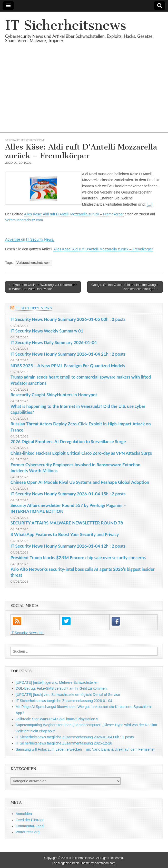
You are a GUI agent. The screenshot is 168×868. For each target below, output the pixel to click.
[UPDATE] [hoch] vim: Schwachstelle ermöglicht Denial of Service (68, 695)
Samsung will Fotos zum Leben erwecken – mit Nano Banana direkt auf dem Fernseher (85, 749)
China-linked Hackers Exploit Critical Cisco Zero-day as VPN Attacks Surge (81, 453)
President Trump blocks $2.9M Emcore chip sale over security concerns (78, 558)
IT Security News (33, 308)
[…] (150, 204)
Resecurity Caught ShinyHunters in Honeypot (54, 395)
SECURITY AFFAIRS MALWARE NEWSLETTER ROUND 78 (67, 523)
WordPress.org (28, 832)
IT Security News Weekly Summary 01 (47, 331)
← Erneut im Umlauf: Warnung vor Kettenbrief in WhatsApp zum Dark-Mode (42, 287)
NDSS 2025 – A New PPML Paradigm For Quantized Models (68, 366)
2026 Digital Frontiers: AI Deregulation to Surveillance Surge (68, 441)
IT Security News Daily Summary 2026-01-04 (54, 342)
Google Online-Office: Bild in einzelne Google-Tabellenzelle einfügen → (125, 287)
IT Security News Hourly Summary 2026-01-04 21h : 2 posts (68, 354)
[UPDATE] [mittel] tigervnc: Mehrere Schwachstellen (57, 682)
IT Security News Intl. (27, 633)
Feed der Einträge (30, 820)
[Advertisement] (84, 97)
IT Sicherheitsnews (66, 25)
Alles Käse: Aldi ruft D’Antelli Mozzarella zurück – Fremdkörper (74, 214)
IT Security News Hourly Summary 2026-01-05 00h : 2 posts (68, 319)
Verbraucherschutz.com (24, 140)
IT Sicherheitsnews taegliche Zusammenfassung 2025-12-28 (64, 743)
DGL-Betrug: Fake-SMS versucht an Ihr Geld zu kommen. (62, 688)
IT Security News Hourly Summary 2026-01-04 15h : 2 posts (68, 494)
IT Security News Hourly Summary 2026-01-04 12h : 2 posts (68, 546)
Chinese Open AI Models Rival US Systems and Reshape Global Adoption (80, 482)
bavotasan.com (105, 863)
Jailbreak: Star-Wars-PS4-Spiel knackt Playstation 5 (57, 719)
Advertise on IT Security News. (30, 239)
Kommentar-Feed (30, 826)
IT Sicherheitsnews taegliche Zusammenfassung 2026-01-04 (64, 701)
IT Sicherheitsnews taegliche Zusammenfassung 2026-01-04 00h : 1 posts (75, 737)
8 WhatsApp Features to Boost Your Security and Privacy (65, 534)
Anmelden (24, 814)
